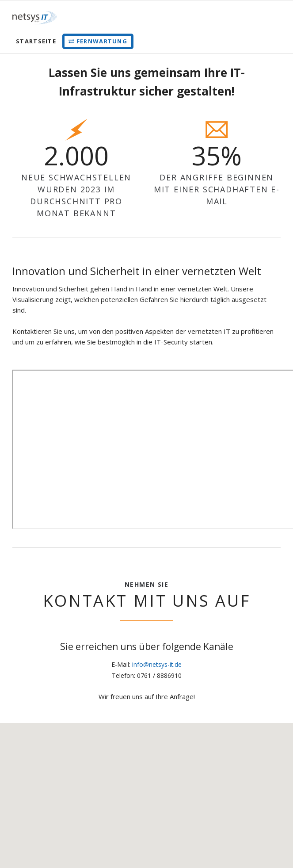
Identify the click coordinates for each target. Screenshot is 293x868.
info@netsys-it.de (157, 664)
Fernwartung (102, 41)
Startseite (36, 41)
